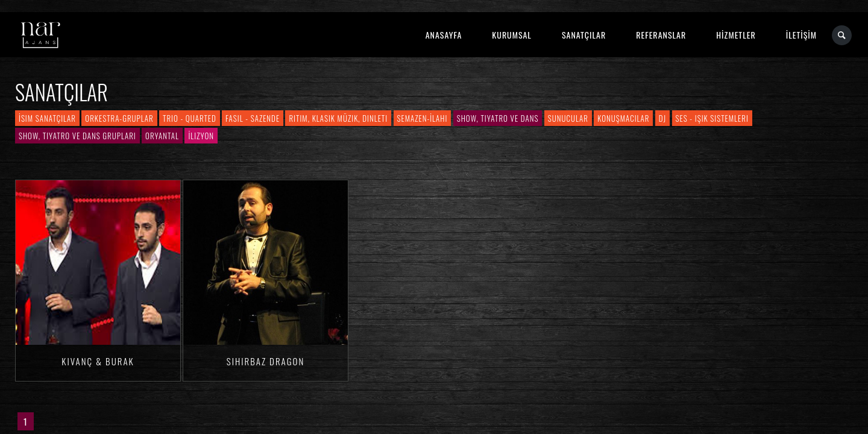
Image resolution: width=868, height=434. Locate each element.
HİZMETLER (736, 35)
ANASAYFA (444, 35)
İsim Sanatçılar (47, 118)
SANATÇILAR (584, 35)
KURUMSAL (512, 35)
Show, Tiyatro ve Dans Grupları (77, 136)
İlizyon (201, 136)
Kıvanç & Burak (98, 361)
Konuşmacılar (623, 118)
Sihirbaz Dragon (266, 361)
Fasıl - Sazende (253, 118)
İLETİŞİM (801, 35)
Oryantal (162, 136)
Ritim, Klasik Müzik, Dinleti (338, 118)
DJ (662, 118)
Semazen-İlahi (423, 118)
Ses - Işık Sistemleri (712, 118)
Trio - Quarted (190, 118)
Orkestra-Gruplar (119, 118)
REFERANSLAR (661, 35)
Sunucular (568, 118)
